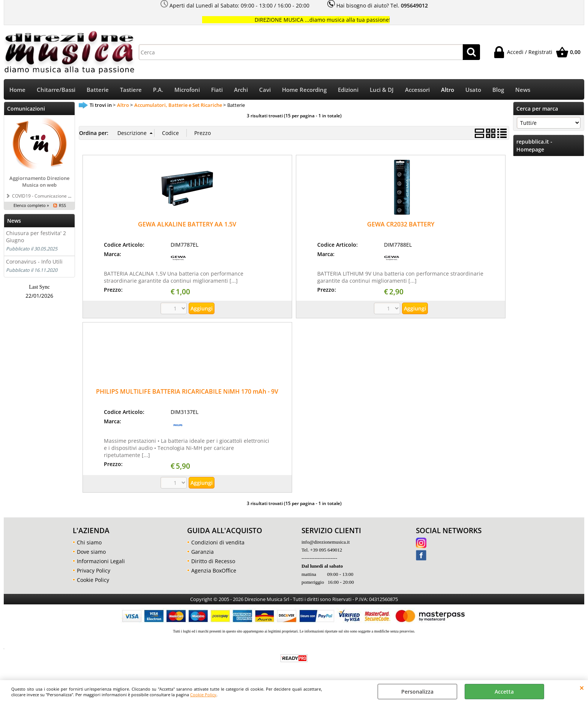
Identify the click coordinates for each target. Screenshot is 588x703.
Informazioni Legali (101, 561)
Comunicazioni (26, 109)
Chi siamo (89, 542)
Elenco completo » (31, 205)
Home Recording (304, 90)
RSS (62, 205)
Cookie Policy (203, 695)
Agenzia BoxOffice (214, 570)
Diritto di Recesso (213, 561)
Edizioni (348, 90)
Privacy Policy (94, 570)
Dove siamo (91, 552)
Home (17, 90)
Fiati (217, 90)
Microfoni (187, 90)
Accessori (417, 90)
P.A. (158, 90)
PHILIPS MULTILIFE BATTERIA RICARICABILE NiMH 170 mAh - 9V (187, 391)
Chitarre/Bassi (56, 90)
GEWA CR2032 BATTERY (401, 224)
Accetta (504, 692)
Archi (241, 90)
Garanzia (202, 552)
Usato (473, 90)
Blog (498, 90)
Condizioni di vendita (218, 542)
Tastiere (131, 90)
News (523, 90)
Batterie (98, 90)
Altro (448, 90)
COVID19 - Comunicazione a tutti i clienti (54, 196)
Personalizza (417, 692)
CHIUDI (582, 688)
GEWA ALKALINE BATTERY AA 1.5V (187, 224)
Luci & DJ (382, 90)
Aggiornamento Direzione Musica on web (39, 181)
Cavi (265, 90)
